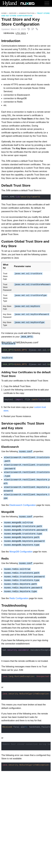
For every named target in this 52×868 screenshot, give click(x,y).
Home (4, 13)
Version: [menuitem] (16, 33)
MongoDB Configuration (21, 552)
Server (13, 13)
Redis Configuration (19, 598)
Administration (27, 13)
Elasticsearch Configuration (23, 505)
